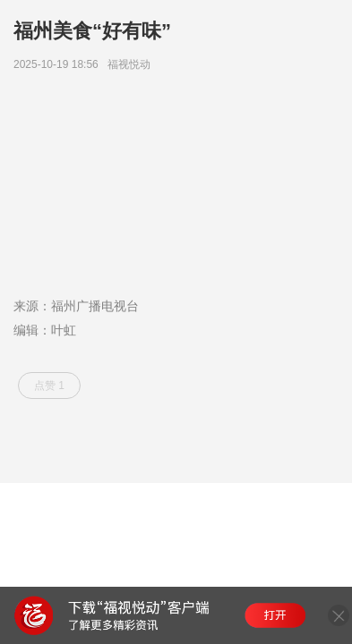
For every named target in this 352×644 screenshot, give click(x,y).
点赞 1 (49, 386)
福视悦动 (132, 64)
